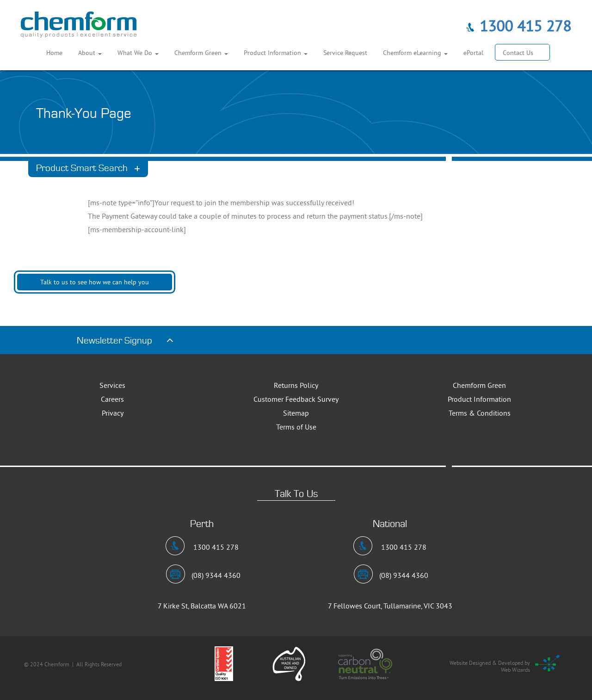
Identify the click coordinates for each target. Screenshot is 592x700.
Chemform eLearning (415, 53)
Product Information (276, 53)
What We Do (138, 53)
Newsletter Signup (114, 341)
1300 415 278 (525, 26)
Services (112, 385)
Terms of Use (296, 427)
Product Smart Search (88, 168)
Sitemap (296, 413)
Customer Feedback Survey (296, 399)
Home (54, 53)
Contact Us (523, 53)
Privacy (113, 413)
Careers (112, 399)
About (90, 53)
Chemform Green (201, 53)
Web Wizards (515, 670)
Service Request (345, 53)
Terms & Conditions (480, 413)
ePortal (473, 53)
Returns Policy (296, 385)
